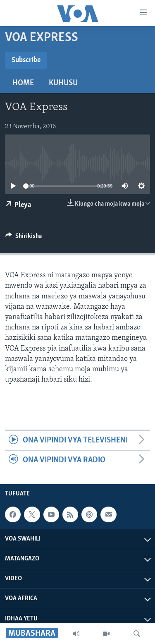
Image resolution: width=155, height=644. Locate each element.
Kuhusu (63, 83)
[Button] (24, 238)
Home (23, 83)
